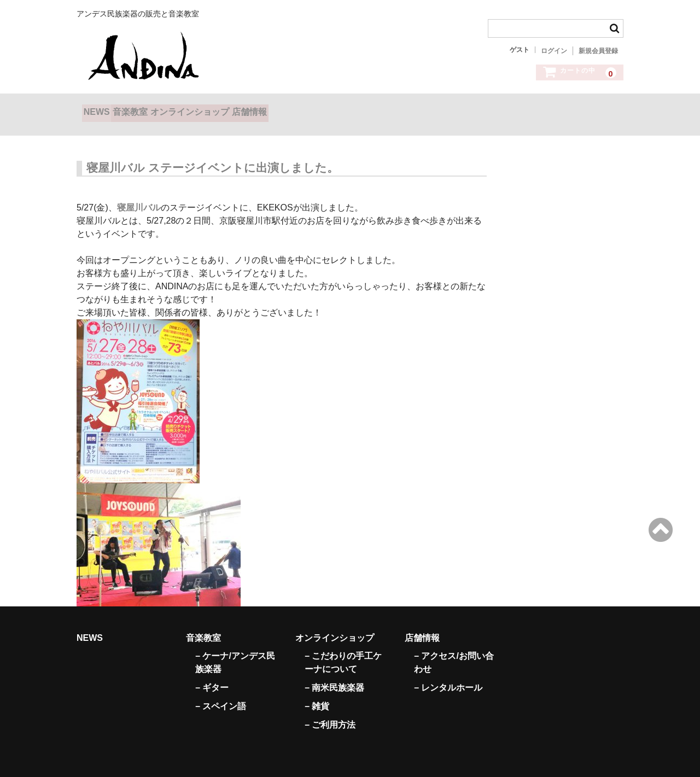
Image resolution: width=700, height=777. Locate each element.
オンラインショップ (240, 109)
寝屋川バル (139, 194)
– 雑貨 (317, 693)
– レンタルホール (448, 674)
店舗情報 (322, 109)
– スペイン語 (221, 693)
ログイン (554, 51)
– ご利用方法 (330, 711)
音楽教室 (158, 109)
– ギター (212, 674)
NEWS (102, 109)
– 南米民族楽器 (334, 674)
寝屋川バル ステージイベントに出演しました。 (212, 154)
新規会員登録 (598, 51)
